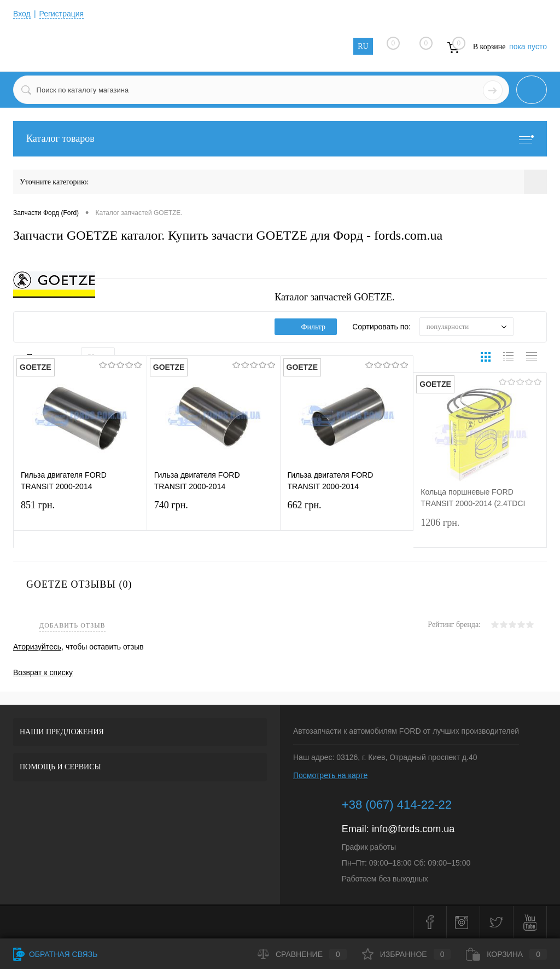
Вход (22, 14)
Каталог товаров (280, 139)
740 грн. (214, 512)
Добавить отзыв (72, 626)
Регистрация (62, 14)
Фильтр (306, 327)
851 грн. (80, 512)
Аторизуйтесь (37, 647)
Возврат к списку (43, 672)
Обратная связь (55, 954)
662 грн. (347, 512)
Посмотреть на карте (330, 775)
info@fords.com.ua (413, 829)
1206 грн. (480, 529)
